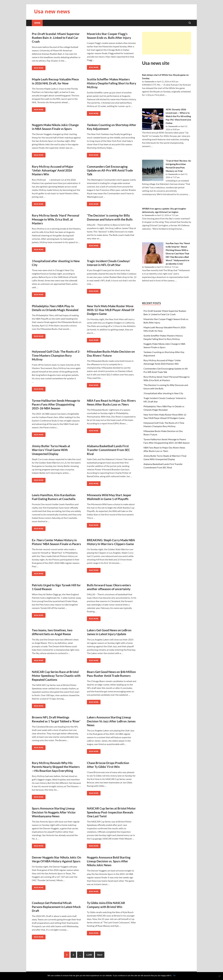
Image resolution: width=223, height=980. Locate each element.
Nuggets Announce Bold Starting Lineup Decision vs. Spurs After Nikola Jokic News (109, 861)
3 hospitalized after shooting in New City (163, 393)
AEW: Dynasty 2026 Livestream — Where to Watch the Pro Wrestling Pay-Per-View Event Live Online (178, 116)
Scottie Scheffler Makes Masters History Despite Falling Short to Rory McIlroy (111, 83)
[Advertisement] (167, 43)
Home (37, 23)
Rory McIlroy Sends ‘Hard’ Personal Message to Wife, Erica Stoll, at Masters (56, 219)
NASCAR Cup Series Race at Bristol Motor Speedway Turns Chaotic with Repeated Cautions (56, 676)
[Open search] (190, 23)
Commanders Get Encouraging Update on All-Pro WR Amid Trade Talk (110, 170)
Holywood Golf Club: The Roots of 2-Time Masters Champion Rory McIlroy (56, 355)
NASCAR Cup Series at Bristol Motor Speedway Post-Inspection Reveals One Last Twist (111, 812)
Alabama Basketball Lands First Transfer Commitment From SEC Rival (108, 450)
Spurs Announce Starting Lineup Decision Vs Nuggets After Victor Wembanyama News (54, 812)
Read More (38, 67)
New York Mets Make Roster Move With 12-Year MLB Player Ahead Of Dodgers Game (111, 310)
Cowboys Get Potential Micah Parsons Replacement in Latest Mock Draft (56, 907)
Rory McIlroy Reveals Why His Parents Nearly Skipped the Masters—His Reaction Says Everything (56, 767)
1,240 (89, 955)
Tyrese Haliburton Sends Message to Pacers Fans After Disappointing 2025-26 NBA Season (56, 404)
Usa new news (52, 11)
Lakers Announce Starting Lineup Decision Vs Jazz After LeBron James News (111, 721)
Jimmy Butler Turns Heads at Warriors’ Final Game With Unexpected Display (51, 450)
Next (100, 955)
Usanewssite (149, 81)
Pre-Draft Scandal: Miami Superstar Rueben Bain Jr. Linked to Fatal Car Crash (56, 38)
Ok (174, 976)
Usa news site (156, 63)
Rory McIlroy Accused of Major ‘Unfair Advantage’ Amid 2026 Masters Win (53, 170)
